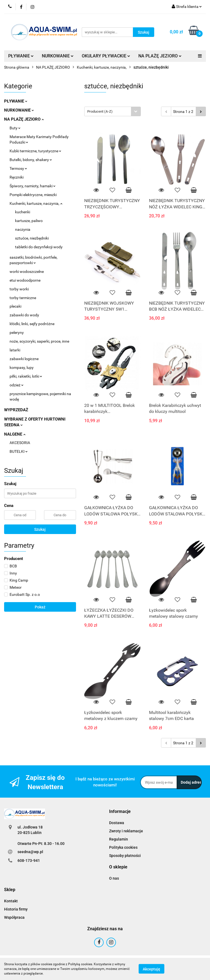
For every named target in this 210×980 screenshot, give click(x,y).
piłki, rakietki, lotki (26, 376)
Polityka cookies (123, 847)
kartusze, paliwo (29, 221)
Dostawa (117, 823)
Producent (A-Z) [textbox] (100, 111)
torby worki (19, 289)
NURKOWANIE (58, 56)
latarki (15, 350)
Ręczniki (17, 177)
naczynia (23, 229)
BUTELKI (19, 451)
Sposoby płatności (125, 856)
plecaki (15, 306)
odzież (17, 385)
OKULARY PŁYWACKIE (106, 56)
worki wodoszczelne (27, 272)
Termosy (18, 168)
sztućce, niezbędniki (32, 238)
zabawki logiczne (24, 359)
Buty (15, 128)
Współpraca (14, 917)
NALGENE (15, 434)
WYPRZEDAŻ (16, 410)
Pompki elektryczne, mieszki (33, 195)
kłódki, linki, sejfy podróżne (32, 324)
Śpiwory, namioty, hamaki (33, 186)
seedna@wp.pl (30, 852)
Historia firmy (16, 909)
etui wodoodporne (25, 280)
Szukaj (40, 529)
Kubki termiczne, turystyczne (35, 151)
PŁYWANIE (21, 56)
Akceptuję (151, 969)
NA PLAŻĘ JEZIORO (160, 56)
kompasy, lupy (22, 367)
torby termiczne (23, 298)
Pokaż (40, 607)
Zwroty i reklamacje (126, 831)
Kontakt (11, 901)
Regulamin (119, 839)
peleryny (17, 332)
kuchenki (23, 212)
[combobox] (113, 111)
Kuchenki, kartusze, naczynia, (36, 203)
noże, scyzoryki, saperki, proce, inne (39, 341)
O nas (114, 878)
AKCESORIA (20, 443)
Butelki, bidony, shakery (31, 160)
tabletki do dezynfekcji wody (39, 247)
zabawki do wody (24, 315)
